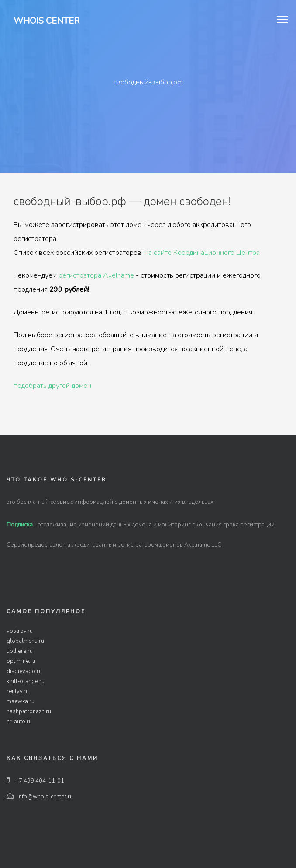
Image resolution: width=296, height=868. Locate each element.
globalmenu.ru (25, 641)
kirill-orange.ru (26, 681)
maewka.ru (21, 701)
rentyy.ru (18, 691)
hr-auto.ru (19, 722)
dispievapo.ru (24, 671)
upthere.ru (20, 651)
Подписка (20, 525)
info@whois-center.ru (40, 797)
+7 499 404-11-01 (35, 781)
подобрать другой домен (52, 386)
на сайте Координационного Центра (202, 253)
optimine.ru (21, 661)
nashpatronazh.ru (29, 711)
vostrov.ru (20, 631)
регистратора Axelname (96, 275)
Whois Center (46, 21)
